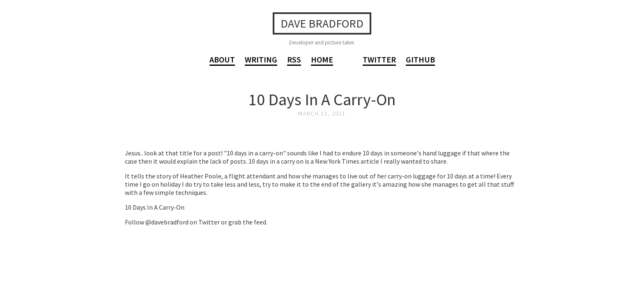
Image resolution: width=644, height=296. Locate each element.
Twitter (379, 59)
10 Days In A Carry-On (322, 99)
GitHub (420, 59)
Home (322, 59)
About (222, 59)
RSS (294, 59)
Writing (261, 59)
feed (260, 222)
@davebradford (167, 222)
